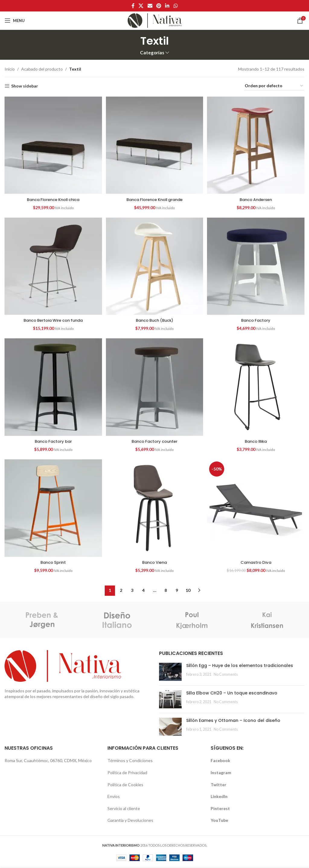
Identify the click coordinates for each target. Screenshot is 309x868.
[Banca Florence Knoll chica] (53, 145)
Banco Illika (256, 441)
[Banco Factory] (256, 266)
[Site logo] (155, 20)
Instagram (221, 773)
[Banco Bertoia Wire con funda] (53, 266)
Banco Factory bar (53, 441)
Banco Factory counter (155, 441)
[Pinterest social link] (159, 6)
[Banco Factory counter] (154, 388)
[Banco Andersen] (256, 145)
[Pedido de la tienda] (274, 86)
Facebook (220, 761)
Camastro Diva (256, 563)
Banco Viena (154, 563)
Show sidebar (25, 86)
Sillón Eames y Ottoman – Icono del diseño (233, 721)
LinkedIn (219, 797)
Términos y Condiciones (130, 761)
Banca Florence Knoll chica (53, 198)
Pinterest (220, 809)
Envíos (114, 797)
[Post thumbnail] (170, 672)
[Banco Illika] (256, 388)
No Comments (226, 675)
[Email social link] (150, 6)
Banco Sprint (53, 563)
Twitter (218, 785)
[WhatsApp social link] (175, 6)
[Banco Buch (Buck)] (154, 266)
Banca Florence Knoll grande (154, 198)
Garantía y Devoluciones (130, 821)
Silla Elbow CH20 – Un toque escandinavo (232, 694)
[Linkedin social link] (167, 6)
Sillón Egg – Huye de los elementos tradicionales (240, 666)
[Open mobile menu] (15, 21)
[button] (53, 145)
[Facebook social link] (133, 6)
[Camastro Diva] (256, 509)
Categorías (152, 53)
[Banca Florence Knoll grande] (154, 145)
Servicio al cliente (124, 809)
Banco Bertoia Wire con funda (53, 320)
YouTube (219, 821)
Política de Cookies (125, 785)
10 (188, 591)
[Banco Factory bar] (53, 388)
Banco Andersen (257, 198)
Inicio (10, 69)
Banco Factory (257, 320)
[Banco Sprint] (53, 509)
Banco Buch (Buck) (154, 320)
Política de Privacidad (127, 773)
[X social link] (141, 6)
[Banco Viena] (154, 509)
